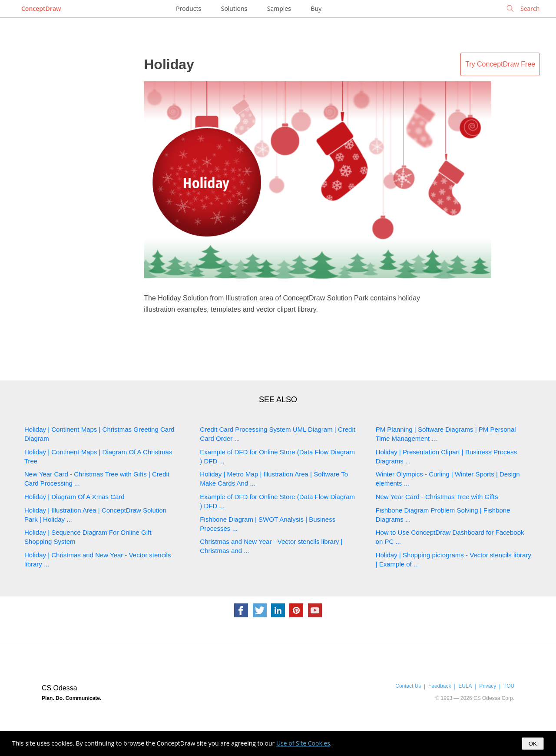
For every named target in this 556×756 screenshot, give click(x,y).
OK (533, 744)
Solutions (234, 8)
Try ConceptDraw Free (500, 64)
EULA (465, 686)
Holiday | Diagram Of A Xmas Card (74, 497)
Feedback (440, 686)
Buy (316, 8)
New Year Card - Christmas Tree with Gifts (437, 497)
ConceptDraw (41, 8)
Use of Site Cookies (303, 743)
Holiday (169, 64)
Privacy (488, 686)
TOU (509, 686)
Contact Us (408, 686)
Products (189, 8)
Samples (279, 8)
